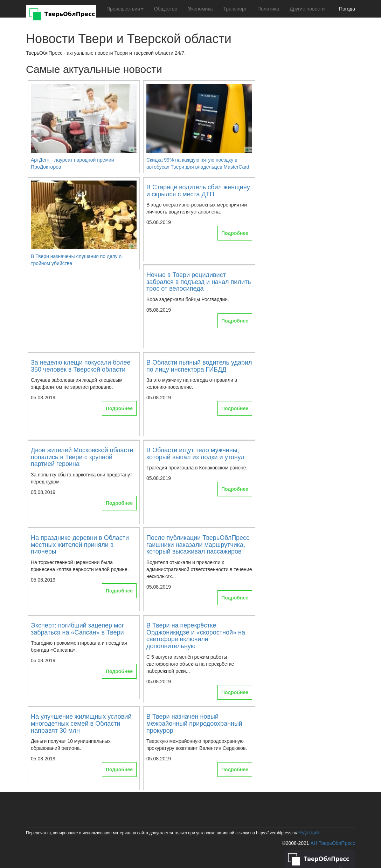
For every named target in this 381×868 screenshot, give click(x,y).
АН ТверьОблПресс (333, 843)
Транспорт (235, 9)
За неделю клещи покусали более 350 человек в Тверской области (81, 366)
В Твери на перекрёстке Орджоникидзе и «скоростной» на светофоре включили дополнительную (196, 636)
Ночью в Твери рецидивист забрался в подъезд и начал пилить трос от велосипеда (199, 282)
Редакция (308, 833)
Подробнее (235, 233)
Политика (268, 9)
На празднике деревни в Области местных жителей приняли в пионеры (80, 545)
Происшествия (125, 9)
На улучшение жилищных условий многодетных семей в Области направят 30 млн (81, 724)
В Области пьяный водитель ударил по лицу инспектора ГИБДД (199, 366)
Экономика (200, 9)
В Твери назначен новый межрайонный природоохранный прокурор (194, 724)
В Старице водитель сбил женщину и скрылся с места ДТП (198, 191)
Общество (166, 9)
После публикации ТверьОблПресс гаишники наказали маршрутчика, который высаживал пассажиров (198, 545)
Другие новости (307, 9)
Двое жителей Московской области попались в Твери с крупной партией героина (82, 457)
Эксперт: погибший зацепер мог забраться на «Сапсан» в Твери (77, 629)
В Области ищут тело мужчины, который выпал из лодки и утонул (195, 454)
